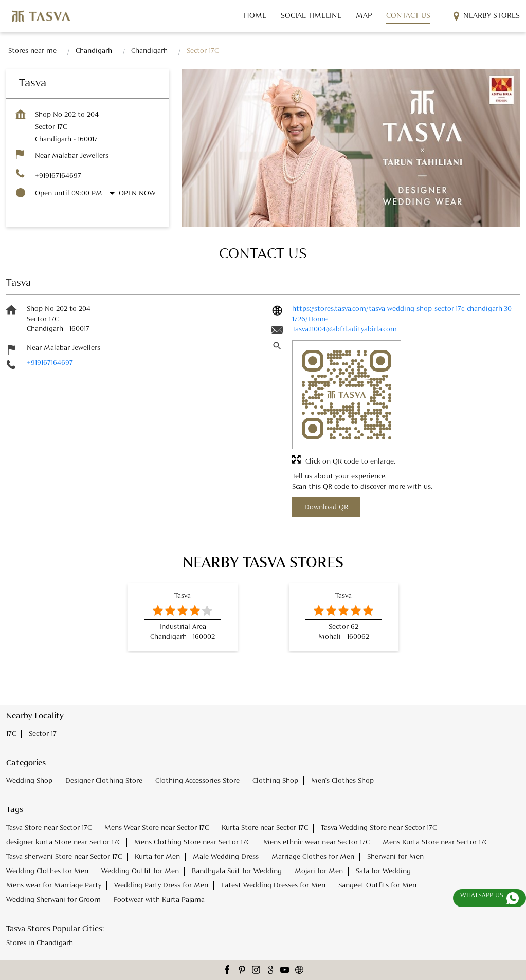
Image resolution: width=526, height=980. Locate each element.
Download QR (326, 507)
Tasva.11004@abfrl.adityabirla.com (344, 329)
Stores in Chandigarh (40, 942)
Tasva (183, 596)
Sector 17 (43, 734)
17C (11, 734)
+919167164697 (58, 176)
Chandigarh (94, 51)
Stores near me (32, 51)
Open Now (137, 193)
